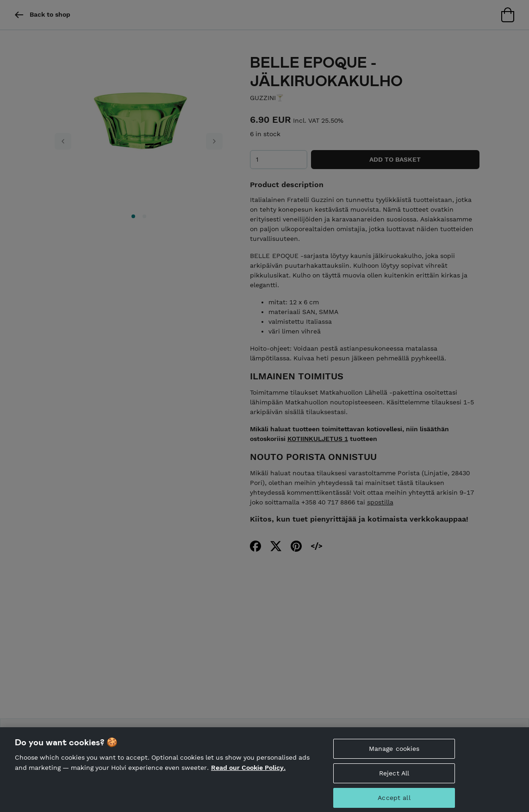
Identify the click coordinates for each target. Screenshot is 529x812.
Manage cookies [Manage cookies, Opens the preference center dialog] (394, 752)
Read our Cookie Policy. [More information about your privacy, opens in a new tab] (248, 771)
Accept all (394, 801)
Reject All (394, 777)
